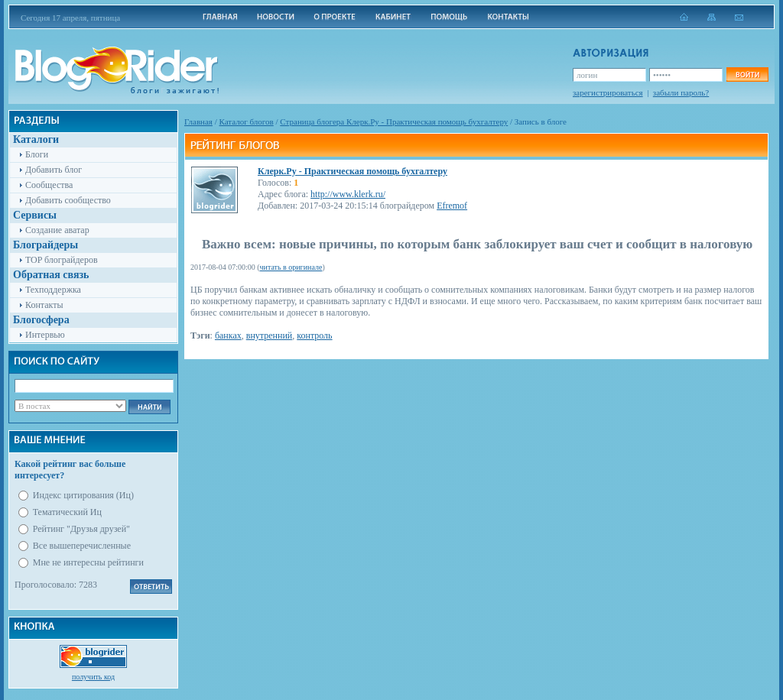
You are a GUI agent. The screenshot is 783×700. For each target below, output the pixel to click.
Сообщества (49, 185)
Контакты (44, 305)
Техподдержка (53, 290)
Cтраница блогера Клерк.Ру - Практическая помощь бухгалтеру (394, 122)
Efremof (452, 206)
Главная (198, 122)
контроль (314, 335)
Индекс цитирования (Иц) (83, 495)
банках (228, 335)
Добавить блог (54, 170)
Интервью (45, 335)
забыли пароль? (681, 92)
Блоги (37, 154)
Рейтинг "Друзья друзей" (81, 529)
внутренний (270, 335)
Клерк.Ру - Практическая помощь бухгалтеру (353, 171)
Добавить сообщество (68, 200)
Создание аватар (57, 230)
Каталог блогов (247, 122)
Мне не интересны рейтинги (88, 562)
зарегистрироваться (608, 92)
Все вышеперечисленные (82, 546)
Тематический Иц (67, 512)
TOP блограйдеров (62, 260)
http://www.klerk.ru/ (348, 194)
